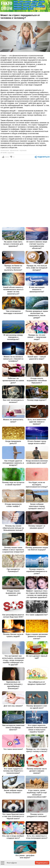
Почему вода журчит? (37, 400)
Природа (33, 6)
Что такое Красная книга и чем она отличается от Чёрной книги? (13, 816)
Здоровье (28, 2)
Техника (31, 9)
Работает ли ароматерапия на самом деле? (13, 381)
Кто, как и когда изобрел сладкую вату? (13, 837)
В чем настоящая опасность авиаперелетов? (37, 289)
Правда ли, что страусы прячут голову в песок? (37, 750)
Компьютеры (18, 4)
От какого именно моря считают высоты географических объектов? (37, 245)
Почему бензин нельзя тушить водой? (13, 635)
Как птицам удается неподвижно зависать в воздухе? (13, 463)
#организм (23, 150)
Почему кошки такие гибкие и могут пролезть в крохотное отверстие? (13, 550)
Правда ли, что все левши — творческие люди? (37, 337)
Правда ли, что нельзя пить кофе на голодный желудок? (37, 268)
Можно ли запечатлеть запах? (13, 421)
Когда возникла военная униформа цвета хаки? (37, 462)
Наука (40, 4)
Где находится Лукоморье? (13, 570)
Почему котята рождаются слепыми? (37, 815)
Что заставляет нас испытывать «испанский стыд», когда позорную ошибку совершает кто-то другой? (13, 660)
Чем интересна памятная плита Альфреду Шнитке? (13, 727)
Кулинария (26, 4)
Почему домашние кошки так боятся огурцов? (37, 549)
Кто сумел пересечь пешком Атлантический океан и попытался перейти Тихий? (37, 729)
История (42, 2)
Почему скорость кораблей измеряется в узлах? (37, 571)
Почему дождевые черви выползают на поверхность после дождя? (37, 314)
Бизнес (16, 2)
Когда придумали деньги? (13, 442)
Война (21, 2)
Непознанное (18, 6)
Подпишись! (42, 863)
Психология (41, 6)
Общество (26, 6)
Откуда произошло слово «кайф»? (13, 505)
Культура (34, 4)
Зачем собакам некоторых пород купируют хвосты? (37, 506)
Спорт (25, 9)
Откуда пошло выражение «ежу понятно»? (13, 593)
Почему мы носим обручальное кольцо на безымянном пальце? (13, 528)
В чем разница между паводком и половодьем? (13, 337)
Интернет (35, 2)
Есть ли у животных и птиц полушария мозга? (37, 837)
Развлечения (18, 9)
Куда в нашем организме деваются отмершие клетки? (37, 636)
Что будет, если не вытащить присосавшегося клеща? (37, 485)
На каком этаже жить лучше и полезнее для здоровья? (13, 244)
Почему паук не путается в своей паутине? (13, 484)
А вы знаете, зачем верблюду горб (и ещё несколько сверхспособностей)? (37, 794)
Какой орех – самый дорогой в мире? (37, 358)
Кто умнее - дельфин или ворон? (25, 856)
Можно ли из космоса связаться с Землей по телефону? (13, 359)
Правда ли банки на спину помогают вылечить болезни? (13, 268)
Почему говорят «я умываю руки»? (37, 527)
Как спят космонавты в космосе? (13, 401)
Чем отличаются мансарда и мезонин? (13, 312)
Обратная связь (40, 9)
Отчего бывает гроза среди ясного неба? (37, 442)
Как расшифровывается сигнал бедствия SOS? (13, 616)
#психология (5, 150)
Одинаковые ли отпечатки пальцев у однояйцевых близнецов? (13, 685)
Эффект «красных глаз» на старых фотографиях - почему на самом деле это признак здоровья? (37, 594)
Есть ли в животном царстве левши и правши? (37, 422)
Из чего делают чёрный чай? (37, 657)
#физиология (14, 150)
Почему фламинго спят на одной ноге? (37, 707)
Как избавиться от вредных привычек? (37, 683)
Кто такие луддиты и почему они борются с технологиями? (13, 771)
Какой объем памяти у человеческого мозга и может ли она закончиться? (13, 291)
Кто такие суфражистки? (37, 615)
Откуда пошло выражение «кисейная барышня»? (37, 381)
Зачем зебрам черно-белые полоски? (13, 791)
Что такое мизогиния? (13, 749)
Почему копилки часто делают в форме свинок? (37, 771)
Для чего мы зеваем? (13, 706)
